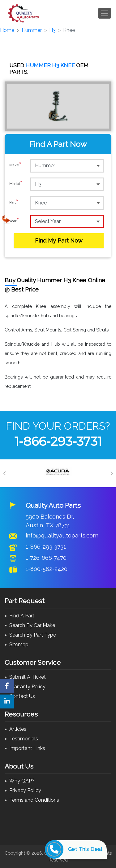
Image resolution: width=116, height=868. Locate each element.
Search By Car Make (32, 625)
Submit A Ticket (28, 677)
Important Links (27, 748)
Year (14, 221)
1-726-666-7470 (46, 558)
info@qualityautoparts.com (62, 535)
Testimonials (24, 739)
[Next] (111, 473)
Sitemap (19, 644)
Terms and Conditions (34, 800)
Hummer (32, 30)
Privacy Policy (25, 790)
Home (7, 30)
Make (15, 165)
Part (14, 203)
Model (16, 184)
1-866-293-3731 (58, 441)
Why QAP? (22, 781)
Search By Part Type (33, 635)
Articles (18, 729)
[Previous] (5, 473)
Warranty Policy (27, 687)
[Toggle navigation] (105, 13)
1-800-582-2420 (47, 569)
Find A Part (22, 616)
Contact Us (22, 696)
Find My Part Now (59, 241)
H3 (52, 30)
